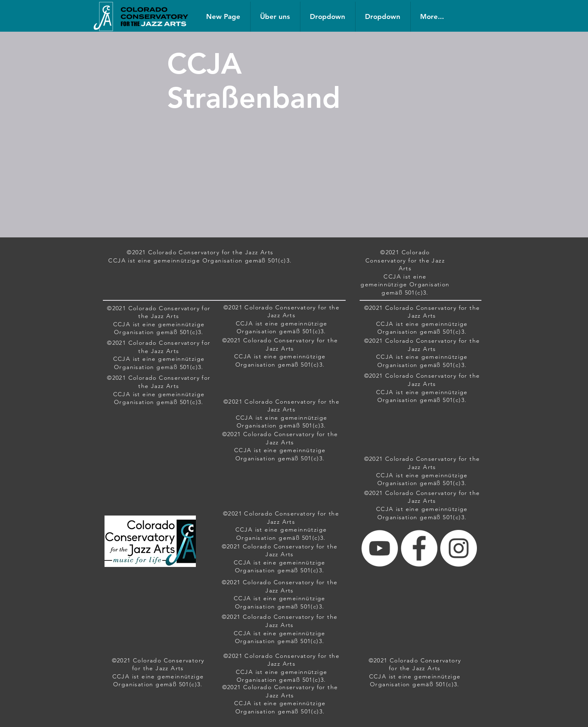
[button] (328, 17)
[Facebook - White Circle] (419, 548)
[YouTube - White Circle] (380, 548)
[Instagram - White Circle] (459, 548)
